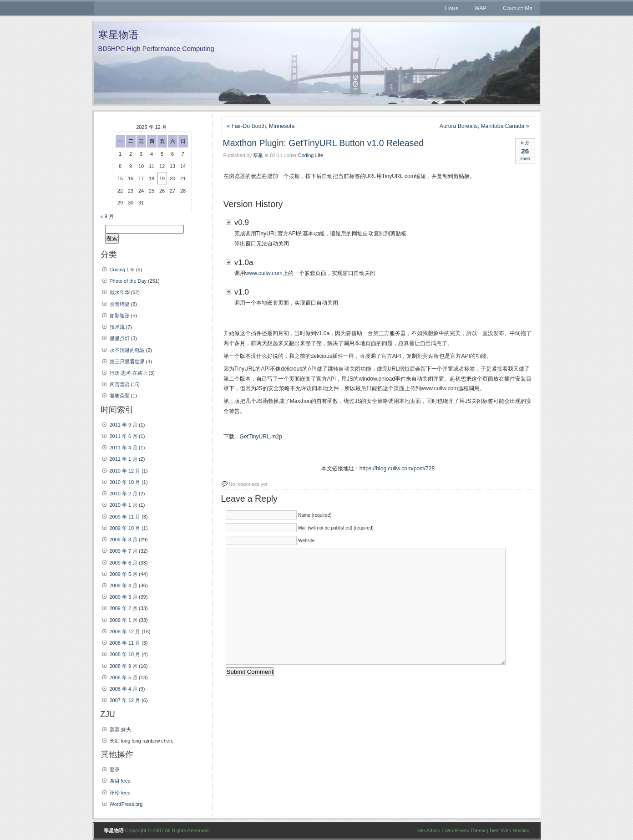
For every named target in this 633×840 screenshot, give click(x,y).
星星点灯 (120, 338)
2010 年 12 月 (125, 471)
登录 (115, 769)
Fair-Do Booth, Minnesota (263, 126)
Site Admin (428, 830)
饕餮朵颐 (120, 396)
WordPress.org (126, 804)
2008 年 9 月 (124, 666)
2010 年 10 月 (125, 482)
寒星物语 (118, 35)
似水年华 (120, 292)
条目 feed (120, 781)
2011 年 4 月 (124, 448)
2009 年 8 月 (124, 540)
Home (452, 8)
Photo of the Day (128, 281)
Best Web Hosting (509, 830)
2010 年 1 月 (124, 505)
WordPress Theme (465, 830)
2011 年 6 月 (124, 436)
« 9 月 (107, 216)
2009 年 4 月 (124, 585)
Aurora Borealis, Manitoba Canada (482, 126)
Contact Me (518, 8)
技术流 (117, 327)
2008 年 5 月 (124, 677)
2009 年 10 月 (125, 528)
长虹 (115, 741)
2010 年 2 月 (124, 494)
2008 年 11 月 (125, 643)
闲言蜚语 (120, 384)
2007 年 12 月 (125, 700)
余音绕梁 (120, 304)
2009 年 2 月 (124, 608)
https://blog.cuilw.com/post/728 (397, 468)
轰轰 (115, 729)
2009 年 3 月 (124, 597)
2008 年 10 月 (125, 654)
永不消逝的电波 (127, 350)
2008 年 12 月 (125, 631)
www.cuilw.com (264, 273)
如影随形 (120, 316)
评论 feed (120, 793)
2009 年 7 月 (124, 551)
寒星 (258, 155)
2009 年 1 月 (124, 620)
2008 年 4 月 (124, 689)
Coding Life (311, 155)
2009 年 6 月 (124, 563)
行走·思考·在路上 (129, 373)
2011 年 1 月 (124, 459)
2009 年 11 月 (125, 517)
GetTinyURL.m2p (261, 437)
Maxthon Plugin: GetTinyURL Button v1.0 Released (324, 143)
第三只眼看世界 (127, 361)
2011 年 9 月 (124, 425)
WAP (480, 8)
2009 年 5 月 (124, 574)
